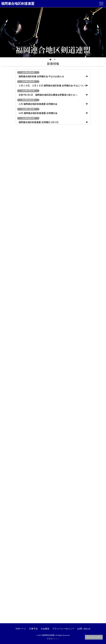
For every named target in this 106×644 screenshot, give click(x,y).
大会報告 (45, 629)
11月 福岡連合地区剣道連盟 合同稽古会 (38, 104)
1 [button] (51, 60)
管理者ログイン (53, 639)
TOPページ (21, 629)
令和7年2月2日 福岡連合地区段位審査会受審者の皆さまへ (48, 95)
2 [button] (55, 60)
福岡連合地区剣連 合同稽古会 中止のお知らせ (41, 76)
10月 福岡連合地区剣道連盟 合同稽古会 (38, 113)
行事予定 (33, 629)
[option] (53, 32)
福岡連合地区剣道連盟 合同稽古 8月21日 (39, 122)
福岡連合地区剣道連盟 (18, 4)
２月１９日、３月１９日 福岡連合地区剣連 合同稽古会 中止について (53, 86)
